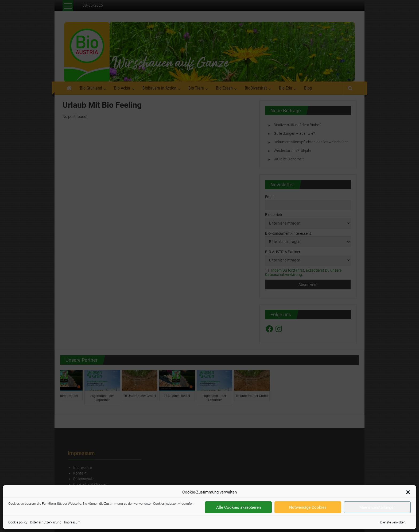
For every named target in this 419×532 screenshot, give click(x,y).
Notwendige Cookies (308, 507)
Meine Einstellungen (377, 507)
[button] (408, 492)
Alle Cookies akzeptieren (238, 507)
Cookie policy (18, 522)
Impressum (72, 522)
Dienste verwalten (393, 522)
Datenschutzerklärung (46, 522)
